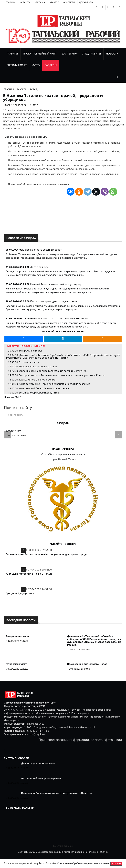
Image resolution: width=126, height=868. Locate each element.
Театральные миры (17, 636)
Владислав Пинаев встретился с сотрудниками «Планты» (57, 793)
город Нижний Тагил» (63, 459)
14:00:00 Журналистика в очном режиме (32, 380)
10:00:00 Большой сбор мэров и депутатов (33, 393)
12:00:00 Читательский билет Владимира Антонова (38, 388)
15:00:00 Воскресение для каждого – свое (33, 366)
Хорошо (116, 863)
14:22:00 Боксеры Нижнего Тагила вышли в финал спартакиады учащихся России (56, 375)
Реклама (40, 2)
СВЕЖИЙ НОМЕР (17, 65)
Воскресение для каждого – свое (87, 664)
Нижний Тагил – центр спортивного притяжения (59, 318)
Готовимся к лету (16, 664)
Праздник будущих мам (20, 593)
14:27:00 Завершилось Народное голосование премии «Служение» (48, 371)
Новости (25, 2)
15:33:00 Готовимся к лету (23, 362)
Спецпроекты (91, 54)
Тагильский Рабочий (97, 852)
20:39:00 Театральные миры (25, 351)
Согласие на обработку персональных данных (83, 863)
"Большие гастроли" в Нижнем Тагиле (29, 574)
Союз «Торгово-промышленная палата (63, 454)
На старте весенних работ (46, 250)
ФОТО (36, 65)
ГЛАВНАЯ (12, 54)
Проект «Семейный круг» (40, 54)
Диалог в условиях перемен (38, 763)
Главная (11, 2)
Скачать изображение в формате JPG (26, 137)
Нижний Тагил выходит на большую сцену (56, 284)
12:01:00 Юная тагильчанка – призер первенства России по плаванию (49, 384)
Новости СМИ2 (13, 397)
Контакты (69, 2)
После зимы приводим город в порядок (54, 301)
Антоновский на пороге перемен (41, 778)
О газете (54, 2)
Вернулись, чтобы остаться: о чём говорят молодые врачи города (46, 554)
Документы (86, 2)
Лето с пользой (39, 267)
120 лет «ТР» (69, 54)
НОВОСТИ (112, 54)
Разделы (51, 65)
